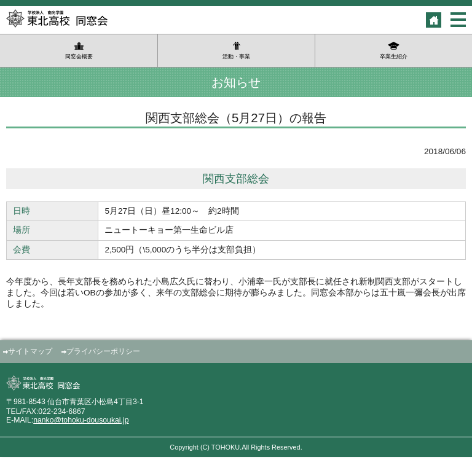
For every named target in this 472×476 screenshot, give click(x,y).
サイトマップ (30, 351)
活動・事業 (236, 57)
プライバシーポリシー (103, 351)
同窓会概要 (79, 57)
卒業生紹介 (394, 57)
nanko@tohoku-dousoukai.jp (81, 420)
